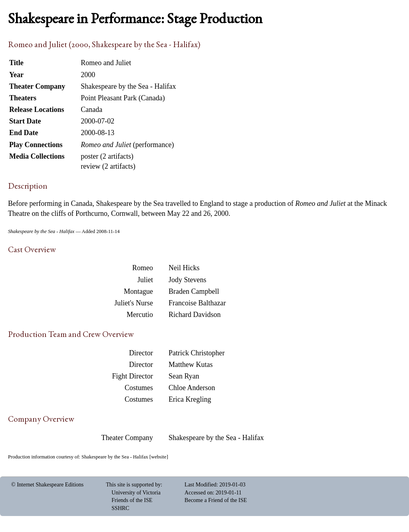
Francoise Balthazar (197, 303)
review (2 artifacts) (108, 166)
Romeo (143, 268)
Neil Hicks (184, 268)
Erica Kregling (190, 399)
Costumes (139, 388)
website (159, 457)
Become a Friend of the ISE (216, 500)
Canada (91, 110)
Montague (138, 291)
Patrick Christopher (197, 353)
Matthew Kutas (191, 365)
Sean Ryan (184, 376)
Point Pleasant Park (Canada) (123, 98)
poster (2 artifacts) (107, 156)
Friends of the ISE (132, 500)
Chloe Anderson (192, 388)
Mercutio (140, 315)
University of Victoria (136, 493)
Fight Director (133, 376)
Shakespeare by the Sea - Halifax (216, 438)
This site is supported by (133, 485)
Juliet (145, 280)
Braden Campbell (194, 291)
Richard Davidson (195, 315)
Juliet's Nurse (134, 303)
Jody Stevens (188, 280)
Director (141, 353)
